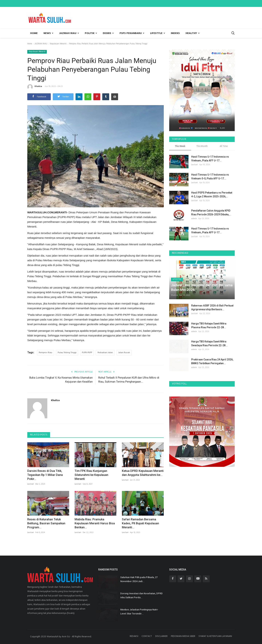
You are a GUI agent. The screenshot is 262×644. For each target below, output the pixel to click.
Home (34, 33)
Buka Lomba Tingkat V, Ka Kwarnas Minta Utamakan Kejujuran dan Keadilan (61, 380)
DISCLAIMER (161, 636)
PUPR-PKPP (87, 353)
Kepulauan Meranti (58, 44)
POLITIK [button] (91, 33)
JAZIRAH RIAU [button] (69, 33)
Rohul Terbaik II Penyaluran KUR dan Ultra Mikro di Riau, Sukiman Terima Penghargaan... (129, 380)
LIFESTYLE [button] (158, 33)
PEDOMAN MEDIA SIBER (183, 636)
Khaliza (35, 87)
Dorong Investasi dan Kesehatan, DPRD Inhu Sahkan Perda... (141, 595)
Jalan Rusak (124, 353)
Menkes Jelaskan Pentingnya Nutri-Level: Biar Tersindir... (139, 612)
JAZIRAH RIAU (41, 44)
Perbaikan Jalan (105, 353)
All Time (224, 146)
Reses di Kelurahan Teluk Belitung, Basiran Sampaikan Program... (46, 523)
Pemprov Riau (45, 353)
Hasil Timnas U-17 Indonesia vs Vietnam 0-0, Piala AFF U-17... (210, 177)
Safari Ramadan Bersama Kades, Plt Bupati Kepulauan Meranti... (140, 523)
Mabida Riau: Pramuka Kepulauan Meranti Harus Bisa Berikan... (95, 523)
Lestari (31, 484)
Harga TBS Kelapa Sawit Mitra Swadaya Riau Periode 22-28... (209, 343)
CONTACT (147, 636)
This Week (180, 146)
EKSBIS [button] (108, 33)
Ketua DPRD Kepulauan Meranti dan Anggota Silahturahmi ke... (143, 473)
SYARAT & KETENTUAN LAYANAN (215, 636)
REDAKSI (134, 636)
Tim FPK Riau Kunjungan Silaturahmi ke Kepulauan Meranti (91, 475)
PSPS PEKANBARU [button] (132, 33)
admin (194, 219)
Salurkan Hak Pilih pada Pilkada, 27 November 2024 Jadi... (139, 579)
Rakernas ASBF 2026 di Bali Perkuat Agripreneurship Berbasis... (212, 307)
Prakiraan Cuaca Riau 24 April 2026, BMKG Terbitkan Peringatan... (212, 361)
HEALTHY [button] (193, 33)
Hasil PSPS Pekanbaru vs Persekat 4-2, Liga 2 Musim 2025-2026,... (212, 195)
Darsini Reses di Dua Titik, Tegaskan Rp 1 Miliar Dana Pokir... (45, 475)
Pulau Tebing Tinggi (67, 353)
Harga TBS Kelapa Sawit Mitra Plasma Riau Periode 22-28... (209, 325)
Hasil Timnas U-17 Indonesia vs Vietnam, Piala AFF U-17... (210, 159)
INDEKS (175, 33)
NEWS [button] (48, 33)
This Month (202, 146)
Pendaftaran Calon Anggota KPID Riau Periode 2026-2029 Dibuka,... (211, 213)
